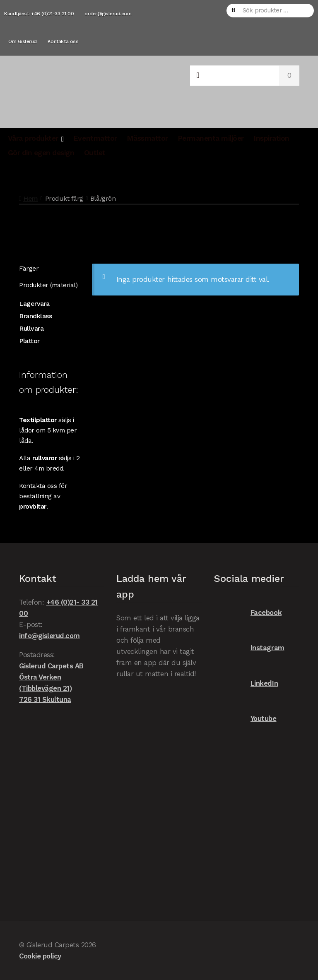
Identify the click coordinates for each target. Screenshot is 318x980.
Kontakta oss (63, 41)
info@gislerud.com (49, 636)
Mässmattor (147, 138)
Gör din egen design (41, 153)
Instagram (249, 648)
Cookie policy (40, 956)
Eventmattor (95, 138)
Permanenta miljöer (211, 138)
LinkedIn (246, 683)
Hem (31, 198)
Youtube (245, 719)
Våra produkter (33, 138)
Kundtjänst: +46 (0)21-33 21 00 (39, 14)
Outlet (95, 153)
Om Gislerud (23, 41)
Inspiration (271, 138)
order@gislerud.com (108, 14)
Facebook (248, 613)
